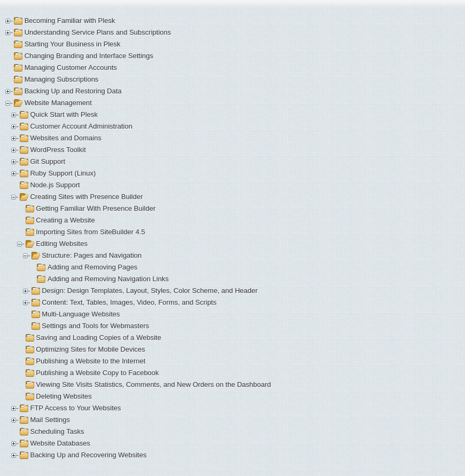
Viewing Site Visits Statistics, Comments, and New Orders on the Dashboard (153, 384)
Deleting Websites (64, 396)
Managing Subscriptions (62, 79)
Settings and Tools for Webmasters (95, 326)
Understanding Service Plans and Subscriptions (98, 32)
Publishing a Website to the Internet (90, 361)
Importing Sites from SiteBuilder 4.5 (90, 232)
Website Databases (60, 443)
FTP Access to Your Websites (75, 408)
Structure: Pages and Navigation (92, 255)
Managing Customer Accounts (71, 68)
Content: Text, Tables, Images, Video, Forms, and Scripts (129, 302)
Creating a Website (65, 220)
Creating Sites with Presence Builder (86, 197)
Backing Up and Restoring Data (73, 91)
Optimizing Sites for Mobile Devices (90, 349)
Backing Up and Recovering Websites (88, 455)
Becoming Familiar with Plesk (70, 21)
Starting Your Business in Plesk (73, 44)
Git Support (48, 161)
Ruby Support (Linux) (63, 173)
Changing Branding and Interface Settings (89, 56)
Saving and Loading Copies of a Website (98, 338)
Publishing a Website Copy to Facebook (97, 373)
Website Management (58, 103)
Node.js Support (55, 185)
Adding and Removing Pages (92, 267)
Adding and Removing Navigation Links (108, 279)
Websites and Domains (65, 138)
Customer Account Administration (81, 126)
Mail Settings (50, 420)
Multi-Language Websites (81, 314)
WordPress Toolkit (58, 150)
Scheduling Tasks (57, 431)
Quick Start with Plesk (64, 114)
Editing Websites (62, 244)
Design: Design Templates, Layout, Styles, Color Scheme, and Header (149, 291)
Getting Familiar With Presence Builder (96, 208)
